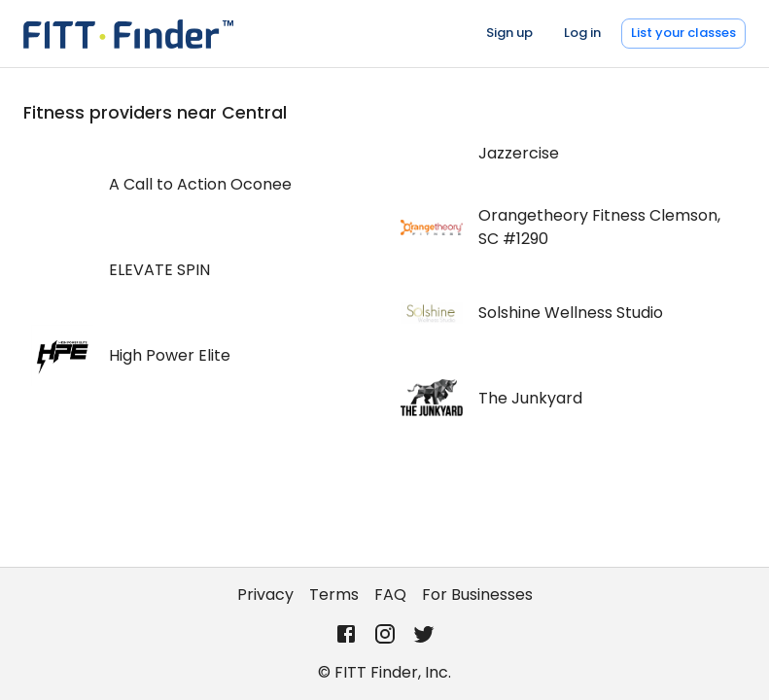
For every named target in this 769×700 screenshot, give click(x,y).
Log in (582, 33)
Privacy (265, 595)
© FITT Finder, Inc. (384, 672)
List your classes (683, 33)
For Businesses (477, 595)
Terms (334, 595)
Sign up (509, 33)
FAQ (390, 595)
